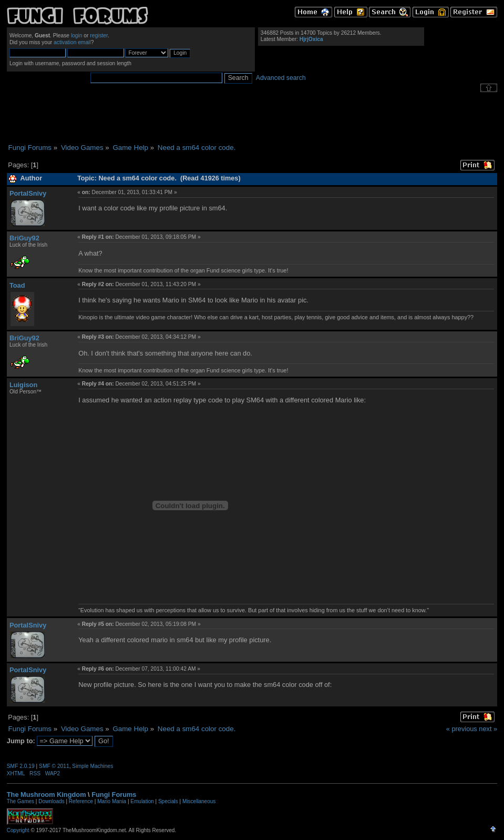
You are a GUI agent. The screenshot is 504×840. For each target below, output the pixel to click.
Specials (168, 801)
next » (488, 729)
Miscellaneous (199, 801)
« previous (462, 729)
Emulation (142, 801)
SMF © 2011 (54, 766)
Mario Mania (112, 801)
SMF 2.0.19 (21, 766)
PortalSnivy (28, 193)
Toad (17, 285)
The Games (20, 801)
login (77, 36)
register (99, 36)
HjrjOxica (311, 39)
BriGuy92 (24, 238)
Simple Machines (92, 766)
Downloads (51, 801)
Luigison (23, 385)
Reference (81, 801)
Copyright (18, 830)
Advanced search (281, 78)
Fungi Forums (114, 795)
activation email (72, 42)
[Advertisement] (252, 118)
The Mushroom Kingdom (47, 795)
